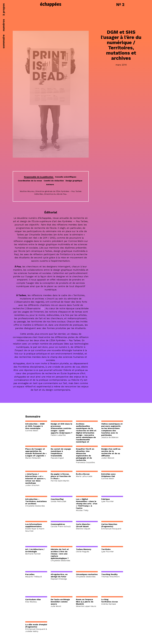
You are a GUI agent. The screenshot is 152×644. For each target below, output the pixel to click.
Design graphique (74, 181)
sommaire (4, 41)
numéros (4, 25)
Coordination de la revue (30, 181)
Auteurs (50, 184)
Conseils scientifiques (66, 177)
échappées (51, 4)
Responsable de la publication (39, 177)
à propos (4, 9)
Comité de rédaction (54, 181)
